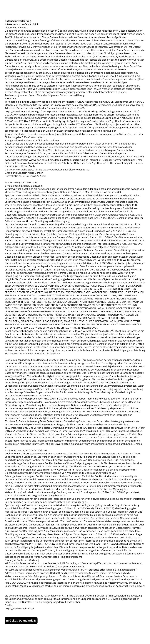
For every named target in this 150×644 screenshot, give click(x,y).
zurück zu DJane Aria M (21, 621)
